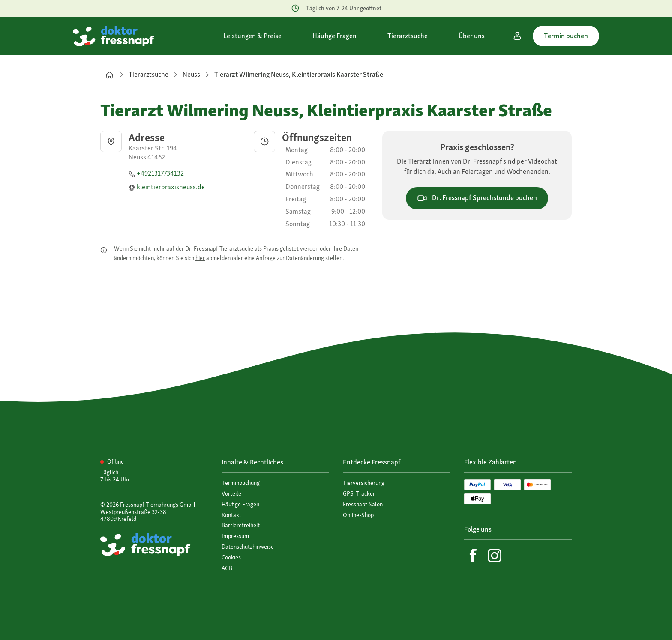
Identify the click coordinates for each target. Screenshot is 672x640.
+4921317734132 (156, 173)
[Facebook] (473, 556)
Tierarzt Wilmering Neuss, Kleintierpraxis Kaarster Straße (299, 74)
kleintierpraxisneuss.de (167, 187)
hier (200, 258)
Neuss (191, 74)
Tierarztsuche (148, 74)
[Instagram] (495, 556)
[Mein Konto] (517, 36)
